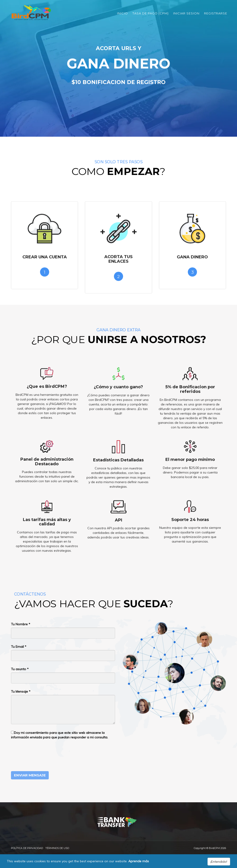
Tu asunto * (20, 669)
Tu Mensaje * (21, 691)
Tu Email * (19, 647)
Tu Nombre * (21, 624)
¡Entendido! (219, 862)
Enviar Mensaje (30, 775)
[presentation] (46, 755)
